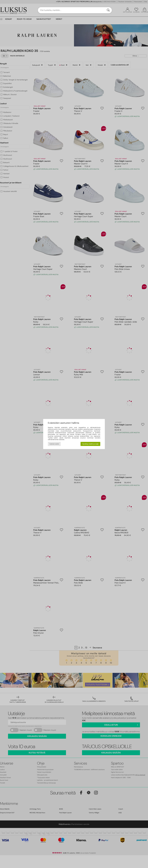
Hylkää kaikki (54, 444)
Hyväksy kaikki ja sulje (90, 444)
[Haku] (108, 10)
